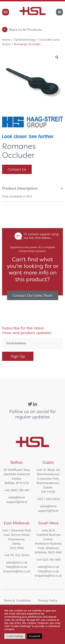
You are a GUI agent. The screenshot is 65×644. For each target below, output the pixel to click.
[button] (57, 57)
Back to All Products (22, 30)
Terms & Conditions (17, 600)
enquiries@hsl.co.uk (17, 571)
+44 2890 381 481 (17, 490)
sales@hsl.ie (17, 497)
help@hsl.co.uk (17, 567)
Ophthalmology (25, 40)
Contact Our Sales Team (32, 295)
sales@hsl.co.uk (17, 562)
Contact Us (17, 169)
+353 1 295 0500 (48, 499)
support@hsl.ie (17, 502)
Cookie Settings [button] (15, 636)
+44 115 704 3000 (17, 555)
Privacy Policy (48, 600)
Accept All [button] (34, 636)
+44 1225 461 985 (48, 560)
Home (6, 40)
